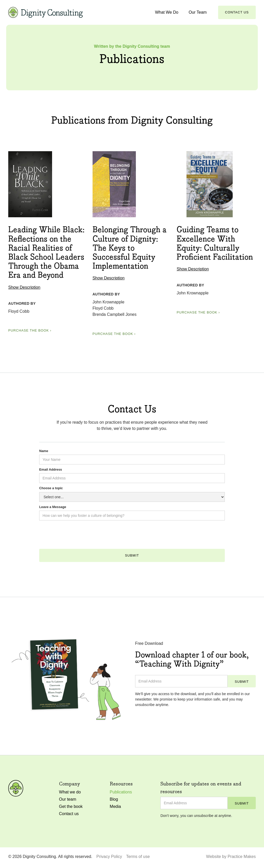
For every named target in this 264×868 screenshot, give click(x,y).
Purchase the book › (30, 330)
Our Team (198, 12)
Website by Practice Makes (231, 857)
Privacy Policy (109, 857)
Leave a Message (53, 507)
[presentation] (78, 537)
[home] (46, 12)
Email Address (51, 469)
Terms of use (138, 857)
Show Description (24, 287)
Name (44, 451)
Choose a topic (51, 488)
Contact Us (237, 12)
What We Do (167, 12)
